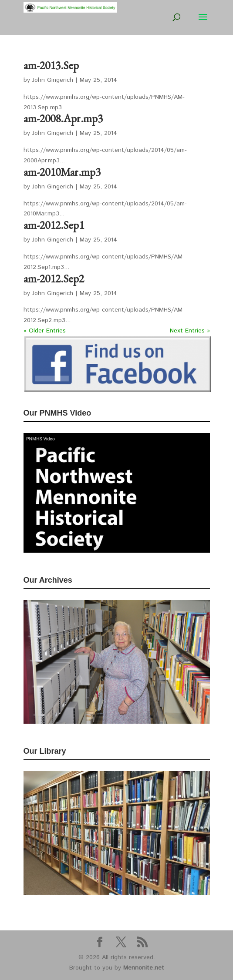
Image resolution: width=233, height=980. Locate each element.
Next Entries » (190, 331)
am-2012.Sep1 (54, 225)
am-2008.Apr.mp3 (63, 118)
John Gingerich (53, 80)
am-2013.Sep (51, 65)
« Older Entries (45, 331)
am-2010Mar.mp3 (62, 172)
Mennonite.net (144, 968)
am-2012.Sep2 (54, 279)
